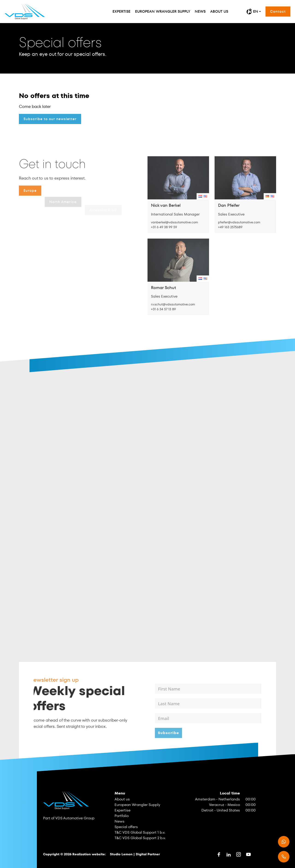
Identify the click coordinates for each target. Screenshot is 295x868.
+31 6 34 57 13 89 (164, 325)
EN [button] (252, 12)
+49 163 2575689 (230, 243)
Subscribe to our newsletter (50, 119)
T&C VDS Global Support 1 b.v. (140, 832)
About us (219, 11)
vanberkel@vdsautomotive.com (174, 238)
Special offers (126, 827)
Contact (278, 11)
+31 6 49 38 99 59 (164, 243)
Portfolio (122, 816)
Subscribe (184, 733)
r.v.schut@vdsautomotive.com (173, 320)
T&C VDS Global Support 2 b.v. (140, 838)
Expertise (121, 11)
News (200, 11)
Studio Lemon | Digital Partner (135, 854)
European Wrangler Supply (163, 11)
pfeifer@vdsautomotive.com (239, 238)
